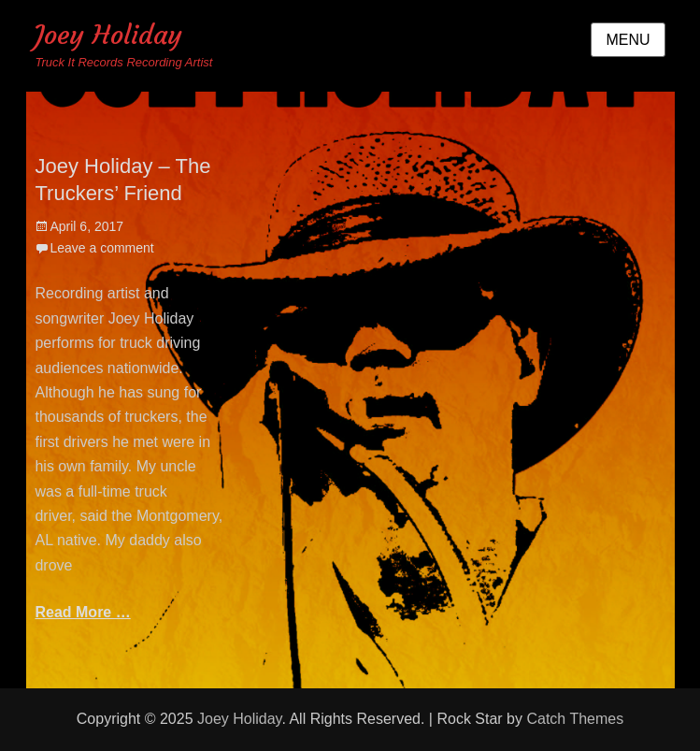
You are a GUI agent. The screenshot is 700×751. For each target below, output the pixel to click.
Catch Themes (575, 719)
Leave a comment (101, 248)
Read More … (82, 612)
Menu (628, 40)
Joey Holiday (108, 35)
